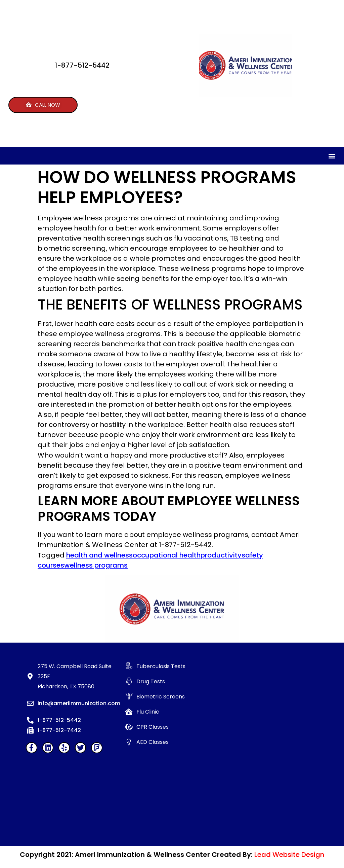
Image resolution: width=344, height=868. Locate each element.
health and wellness (99, 555)
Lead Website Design (289, 855)
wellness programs (96, 565)
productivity (221, 555)
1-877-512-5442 (82, 65)
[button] (43, 105)
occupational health (167, 555)
